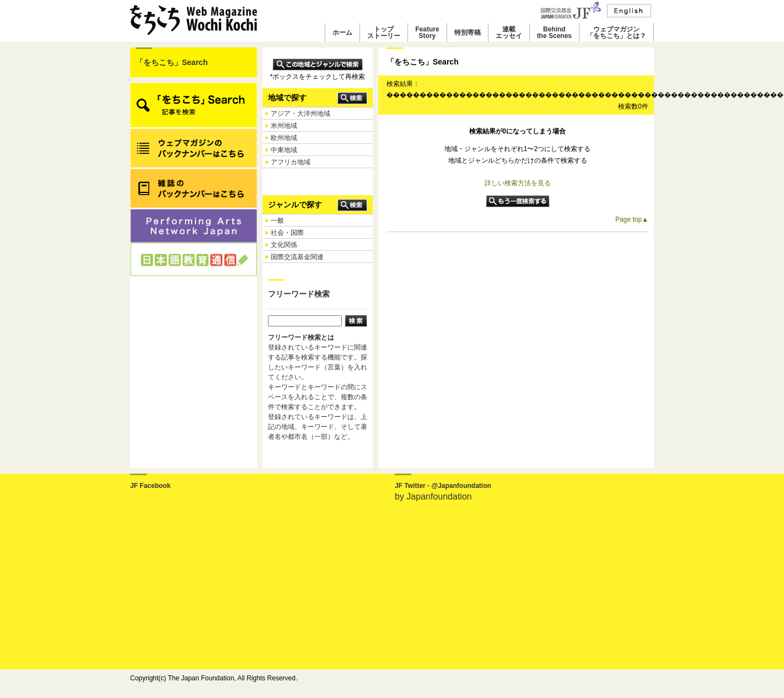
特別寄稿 (468, 33)
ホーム (342, 33)
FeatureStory (427, 33)
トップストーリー (384, 33)
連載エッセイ (509, 33)
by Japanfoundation (433, 496)
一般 (277, 221)
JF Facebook (150, 486)
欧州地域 (284, 138)
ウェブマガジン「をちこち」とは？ (616, 33)
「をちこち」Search (172, 62)
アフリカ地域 (291, 162)
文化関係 (284, 245)
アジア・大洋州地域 (300, 114)
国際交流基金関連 (297, 257)
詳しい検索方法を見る (518, 183)
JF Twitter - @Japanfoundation (443, 486)
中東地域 (284, 150)
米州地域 (284, 126)
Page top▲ (632, 219)
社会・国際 (287, 233)
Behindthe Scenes (554, 33)
